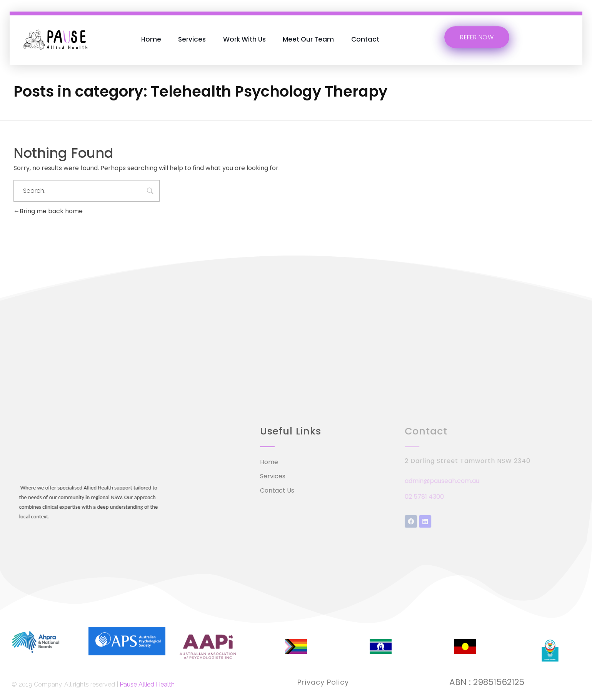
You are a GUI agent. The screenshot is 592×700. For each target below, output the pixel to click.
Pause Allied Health (147, 684)
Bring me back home (48, 211)
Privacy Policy (323, 682)
